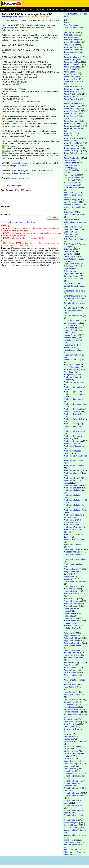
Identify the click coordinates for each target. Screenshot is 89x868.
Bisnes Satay (69, 133)
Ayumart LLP (18, 17)
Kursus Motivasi (71, 328)
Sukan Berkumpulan (72, 763)
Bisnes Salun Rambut (73, 126)
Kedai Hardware (70, 227)
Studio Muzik (69, 759)
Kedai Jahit (68, 232)
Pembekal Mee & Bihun (74, 426)
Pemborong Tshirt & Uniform (72, 521)
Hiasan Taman (70, 185)
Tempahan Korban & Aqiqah (73, 802)
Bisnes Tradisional (71, 148)
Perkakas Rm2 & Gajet (73, 628)
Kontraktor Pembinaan (18, 178)
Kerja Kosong (69, 266)
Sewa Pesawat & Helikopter (71, 738)
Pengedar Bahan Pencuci (74, 554)
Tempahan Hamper (72, 781)
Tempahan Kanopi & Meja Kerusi (75, 789)
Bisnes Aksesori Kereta (73, 52)
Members (60, 9)
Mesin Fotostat (70, 338)
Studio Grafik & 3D (72, 749)
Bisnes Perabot (70, 114)
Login (82, 9)
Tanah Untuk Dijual (72, 773)
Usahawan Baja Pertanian (75, 830)
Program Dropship (71, 663)
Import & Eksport (71, 200)
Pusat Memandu (71, 672)
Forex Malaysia (70, 175)
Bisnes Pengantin (71, 111)
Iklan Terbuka (70, 192)
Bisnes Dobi (69, 69)
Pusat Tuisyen (69, 692)
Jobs (32, 9)
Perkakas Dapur (70, 623)
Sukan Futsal (69, 766)
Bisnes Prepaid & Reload (74, 116)
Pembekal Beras (70, 392)
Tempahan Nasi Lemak (73, 815)
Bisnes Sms (68, 136)
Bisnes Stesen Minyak (73, 143)
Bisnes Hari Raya (71, 79)
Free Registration (13, 222)
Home (4, 9)
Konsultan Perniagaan (73, 27)
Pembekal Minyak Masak (74, 431)
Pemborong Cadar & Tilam (75, 473)
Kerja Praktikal (70, 269)
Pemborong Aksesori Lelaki (75, 446)
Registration (72, 9)
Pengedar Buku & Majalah (75, 559)
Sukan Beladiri (70, 761)
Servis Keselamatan (72, 709)
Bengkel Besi (69, 37)
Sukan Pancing (70, 768)
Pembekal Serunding (73, 441)
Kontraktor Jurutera (72, 296)
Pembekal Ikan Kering (73, 399)
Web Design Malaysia (73, 845)
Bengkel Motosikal (72, 42)
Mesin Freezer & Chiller (74, 340)
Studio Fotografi (71, 746)
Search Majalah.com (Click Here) (75, 15)
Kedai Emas (69, 219)
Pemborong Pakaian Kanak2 (72, 496)
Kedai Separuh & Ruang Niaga (74, 245)
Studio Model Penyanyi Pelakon (74, 755)
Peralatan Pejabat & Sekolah (72, 615)
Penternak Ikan (70, 599)
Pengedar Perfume (72, 569)
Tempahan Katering (72, 793)
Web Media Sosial (71, 850)
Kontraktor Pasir (70, 308)
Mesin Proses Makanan (74, 350)
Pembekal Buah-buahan (74, 394)
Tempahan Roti (70, 820)
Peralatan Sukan (71, 618)
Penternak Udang (71, 606)
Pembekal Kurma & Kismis (75, 419)
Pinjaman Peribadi (71, 643)
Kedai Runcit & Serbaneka (75, 239)
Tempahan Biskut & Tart (74, 776)
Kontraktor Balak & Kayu (74, 291)
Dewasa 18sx (69, 160)
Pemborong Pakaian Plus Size (74, 506)
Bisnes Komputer (71, 96)
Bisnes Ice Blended (72, 86)
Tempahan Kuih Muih (73, 805)
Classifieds (14, 9)
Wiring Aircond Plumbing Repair (74, 853)
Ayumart (6, 17)
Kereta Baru (69, 254)
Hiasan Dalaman (71, 182)
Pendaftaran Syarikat (73, 544)
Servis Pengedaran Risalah (75, 714)
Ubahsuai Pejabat (71, 823)
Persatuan (68, 22)
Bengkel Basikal (71, 35)
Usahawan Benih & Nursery (75, 835)
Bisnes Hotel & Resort (73, 81)
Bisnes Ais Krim (70, 50)
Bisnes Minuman (71, 104)
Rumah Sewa (69, 702)
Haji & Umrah (70, 180)
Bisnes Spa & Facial (72, 138)
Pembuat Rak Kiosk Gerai (75, 539)
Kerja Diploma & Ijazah (74, 259)
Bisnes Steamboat (71, 141)
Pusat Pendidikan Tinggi (74, 680)
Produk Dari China (71, 653)
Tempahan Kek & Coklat (74, 796)
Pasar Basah (69, 372)
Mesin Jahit (68, 347)
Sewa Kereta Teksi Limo (74, 729)
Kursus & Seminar (72, 320)
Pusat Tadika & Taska (73, 687)
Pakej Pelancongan (72, 365)
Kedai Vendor (69, 251)
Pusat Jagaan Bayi (71, 667)
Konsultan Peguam (72, 276)
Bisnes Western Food (73, 158)
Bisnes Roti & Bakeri (72, 123)
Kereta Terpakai (70, 256)
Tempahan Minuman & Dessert (74, 811)
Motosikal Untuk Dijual (74, 360)
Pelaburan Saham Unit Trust (73, 378)
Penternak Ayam (70, 591)
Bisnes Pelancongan (72, 109)
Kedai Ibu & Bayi (71, 229)
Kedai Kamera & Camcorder (71, 235)
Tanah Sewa (69, 771)
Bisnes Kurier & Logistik (74, 99)
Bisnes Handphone (72, 77)
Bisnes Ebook (69, 72)
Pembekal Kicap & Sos (74, 414)
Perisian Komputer (72, 621)
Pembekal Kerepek (72, 409)
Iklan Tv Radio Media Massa (73, 196)
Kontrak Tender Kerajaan (74, 286)
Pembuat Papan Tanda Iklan (73, 531)
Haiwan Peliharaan (72, 178)
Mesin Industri (70, 345)
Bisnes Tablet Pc (71, 146)
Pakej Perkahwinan (72, 367)
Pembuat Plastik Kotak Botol (73, 536)
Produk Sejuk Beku (72, 655)
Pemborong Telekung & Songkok (74, 516)
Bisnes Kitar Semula (72, 94)
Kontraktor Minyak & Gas (75, 303)
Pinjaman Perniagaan (73, 645)
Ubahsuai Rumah (71, 825)
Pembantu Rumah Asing (74, 382)
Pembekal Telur (70, 443)
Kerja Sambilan (70, 274)
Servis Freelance (71, 707)
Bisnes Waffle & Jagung (74, 153)
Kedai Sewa (69, 249)
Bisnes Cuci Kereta (72, 64)
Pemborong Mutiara (72, 488)
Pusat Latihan (69, 670)
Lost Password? (30, 222)
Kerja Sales (68, 271)
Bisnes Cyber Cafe (71, 67)
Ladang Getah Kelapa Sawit (73, 331)
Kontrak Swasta (70, 283)
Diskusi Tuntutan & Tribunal (72, 166)
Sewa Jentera (69, 726)
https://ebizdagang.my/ (22, 163)
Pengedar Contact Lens (73, 564)
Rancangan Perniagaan (74, 695)
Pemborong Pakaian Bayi (74, 490)
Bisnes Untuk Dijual (72, 151)
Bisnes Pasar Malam (72, 106)
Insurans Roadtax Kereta (74, 207)
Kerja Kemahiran (71, 264)
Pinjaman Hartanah (72, 635)
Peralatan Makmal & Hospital (73, 610)
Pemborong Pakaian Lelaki (75, 500)
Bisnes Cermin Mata (72, 62)
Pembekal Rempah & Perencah (73, 437)
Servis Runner (70, 719)
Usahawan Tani (70, 840)
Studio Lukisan (70, 751)
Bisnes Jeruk (69, 91)
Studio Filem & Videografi (75, 741)
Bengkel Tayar (70, 45)
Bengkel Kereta (70, 40)
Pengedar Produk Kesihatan (76, 581)
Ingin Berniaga (70, 202)
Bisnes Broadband (71, 57)
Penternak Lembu (71, 603)
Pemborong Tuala (71, 525)
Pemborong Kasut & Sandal (72, 482)
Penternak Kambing (72, 601)
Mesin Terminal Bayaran (74, 355)
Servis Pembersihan (72, 712)
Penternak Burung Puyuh (74, 594)
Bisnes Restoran (70, 121)
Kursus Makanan (71, 325)
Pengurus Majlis (71, 586)
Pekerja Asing (69, 375)
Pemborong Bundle (72, 471)
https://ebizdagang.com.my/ (24, 170)
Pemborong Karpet (72, 478)
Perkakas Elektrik (71, 626)
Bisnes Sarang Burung (73, 128)
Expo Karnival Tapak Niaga (75, 170)
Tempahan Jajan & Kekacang (72, 784)
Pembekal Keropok (72, 411)
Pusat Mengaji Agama (73, 675)
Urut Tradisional (70, 827)
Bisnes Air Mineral (71, 47)
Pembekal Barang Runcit (74, 387)
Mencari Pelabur (71, 335)
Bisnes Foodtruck (71, 74)
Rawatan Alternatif (72, 699)
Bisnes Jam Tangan (72, 89)
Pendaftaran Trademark (74, 549)
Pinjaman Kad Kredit (73, 638)
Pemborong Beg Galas (73, 461)
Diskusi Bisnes (70, 163)
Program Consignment (73, 658)
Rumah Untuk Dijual (72, 704)
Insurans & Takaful (72, 205)
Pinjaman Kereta (71, 640)
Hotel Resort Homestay (74, 187)
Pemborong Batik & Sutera (75, 456)
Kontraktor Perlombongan (75, 315)
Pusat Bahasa (69, 665)
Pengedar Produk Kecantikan (71, 578)
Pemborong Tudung (72, 527)
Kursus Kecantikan (72, 323)
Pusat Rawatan (70, 685)
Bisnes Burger (70, 59)
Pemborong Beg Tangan (74, 466)
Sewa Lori (68, 734)
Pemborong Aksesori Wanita (72, 452)
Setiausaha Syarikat (72, 722)
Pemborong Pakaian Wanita (75, 510)
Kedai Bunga (69, 212)
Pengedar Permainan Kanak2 (73, 573)
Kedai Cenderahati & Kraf (75, 214)
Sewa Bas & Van (71, 724)
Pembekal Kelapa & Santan (76, 404)
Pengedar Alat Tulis (72, 552)
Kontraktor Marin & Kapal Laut (75, 299)
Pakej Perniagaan (71, 25)
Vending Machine (71, 842)
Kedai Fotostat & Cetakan (75, 222)
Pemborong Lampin (72, 485)
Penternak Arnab (71, 589)
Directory (40, 9)
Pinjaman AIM (70, 633)
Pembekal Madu (71, 424)
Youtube (50, 9)
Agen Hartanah (70, 32)
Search (24, 9)
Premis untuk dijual (72, 650)
